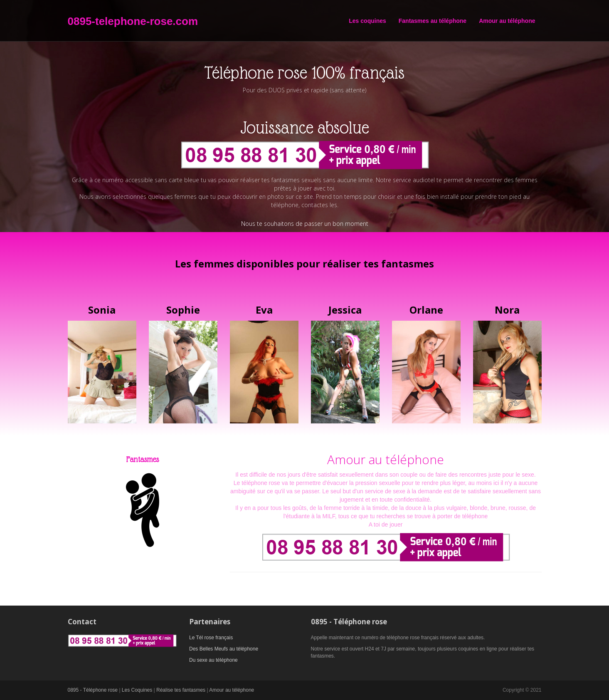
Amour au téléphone (507, 21)
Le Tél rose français (211, 638)
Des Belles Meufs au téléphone (224, 649)
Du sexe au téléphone (213, 660)
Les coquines (367, 21)
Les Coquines (137, 690)
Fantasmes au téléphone (433, 21)
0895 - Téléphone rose (93, 690)
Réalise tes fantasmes (181, 690)
